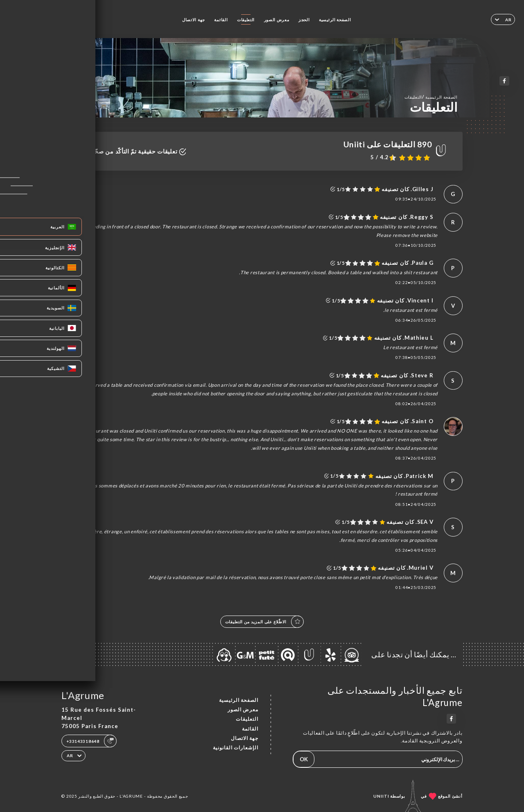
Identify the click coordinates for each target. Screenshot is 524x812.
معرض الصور (277, 20)
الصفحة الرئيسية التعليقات (431, 97)
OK (304, 759)
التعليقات (246, 20)
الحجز (304, 20)
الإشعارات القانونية (236, 748)
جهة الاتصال (194, 20)
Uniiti (381, 796)
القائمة (221, 20)
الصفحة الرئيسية (335, 20)
